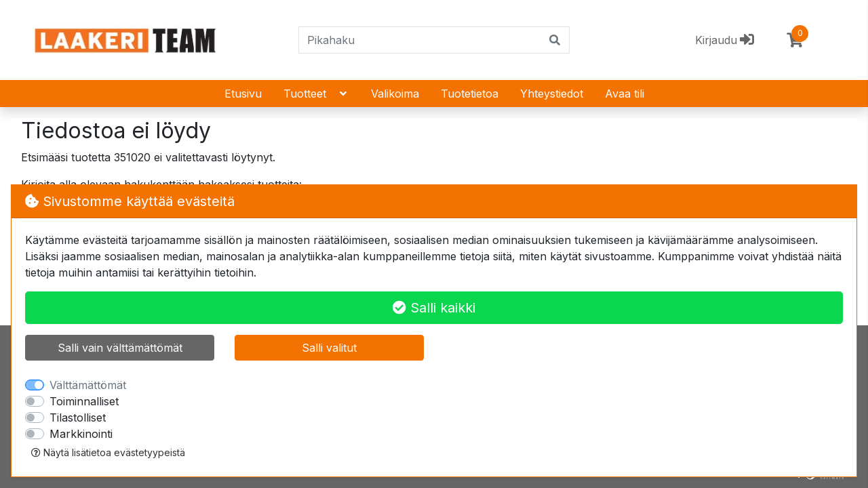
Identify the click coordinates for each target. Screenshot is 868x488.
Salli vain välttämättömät (120, 348)
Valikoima (395, 94)
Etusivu (243, 94)
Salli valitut (329, 348)
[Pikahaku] (420, 40)
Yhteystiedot (552, 94)
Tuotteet (316, 94)
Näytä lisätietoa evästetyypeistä (108, 452)
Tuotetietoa (470, 94)
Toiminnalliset (84, 401)
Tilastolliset (78, 418)
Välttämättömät (88, 385)
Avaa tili (625, 94)
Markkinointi (81, 434)
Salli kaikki (434, 308)
